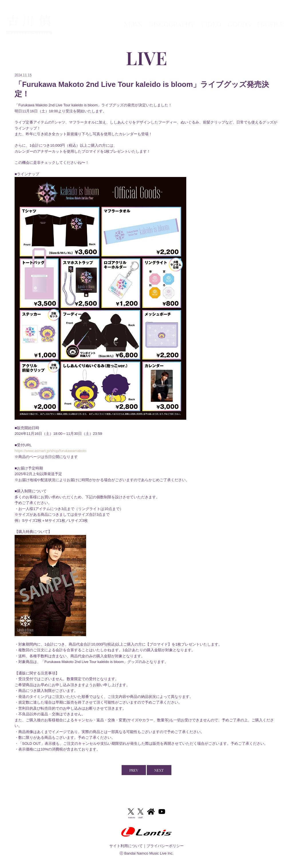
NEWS (133, 17)
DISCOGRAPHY (171, 17)
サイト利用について (126, 846)
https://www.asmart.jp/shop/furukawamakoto (50, 451)
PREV (134, 770)
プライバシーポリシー (165, 846)
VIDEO (211, 17)
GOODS (239, 17)
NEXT (159, 770)
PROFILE (270, 17)
